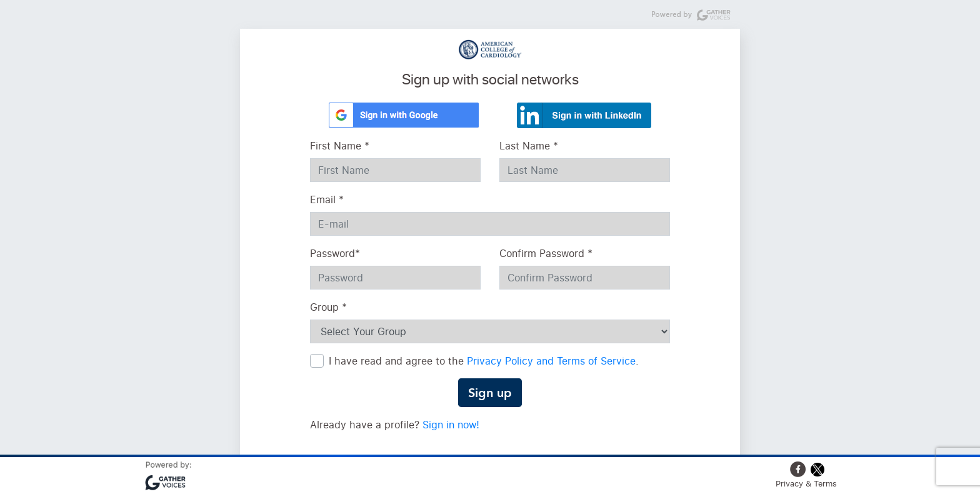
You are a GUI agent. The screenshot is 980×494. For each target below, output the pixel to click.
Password (335, 253)
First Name (340, 146)
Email (327, 199)
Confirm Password (546, 253)
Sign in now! (451, 425)
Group (328, 307)
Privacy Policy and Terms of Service (551, 361)
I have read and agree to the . (484, 361)
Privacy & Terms (806, 483)
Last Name (529, 146)
